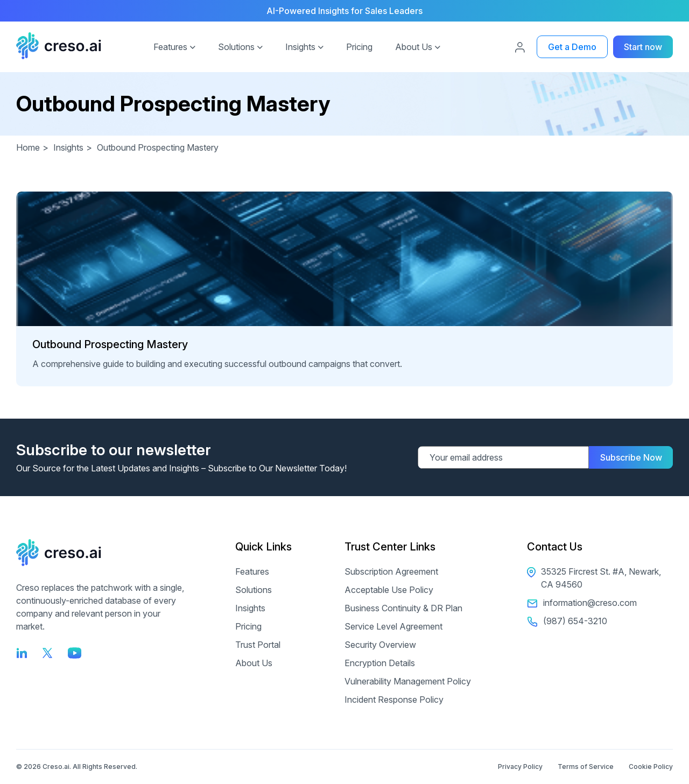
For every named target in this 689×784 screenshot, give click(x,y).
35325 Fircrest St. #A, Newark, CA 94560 (594, 578)
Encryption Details (380, 663)
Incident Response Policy (394, 700)
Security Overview (380, 645)
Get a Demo (572, 47)
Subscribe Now (631, 457)
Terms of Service (586, 767)
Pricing (359, 47)
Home (34, 147)
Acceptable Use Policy (389, 590)
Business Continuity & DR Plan (403, 608)
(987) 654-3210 (567, 621)
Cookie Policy (651, 767)
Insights (300, 47)
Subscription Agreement (391, 571)
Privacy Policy (520, 767)
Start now (643, 47)
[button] (193, 46)
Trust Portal (258, 645)
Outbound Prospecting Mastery (110, 344)
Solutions (236, 47)
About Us (414, 47)
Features (170, 47)
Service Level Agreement (393, 626)
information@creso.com (582, 603)
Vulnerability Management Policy (408, 681)
